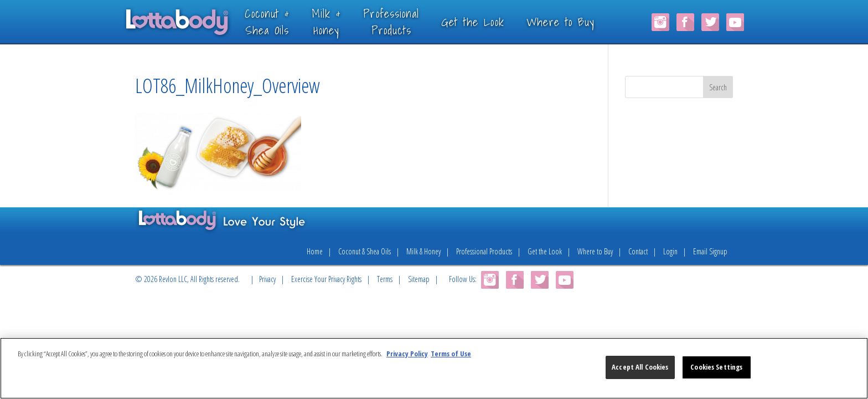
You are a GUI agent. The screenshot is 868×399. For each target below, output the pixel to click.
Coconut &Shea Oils (283, 21)
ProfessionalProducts (407, 21)
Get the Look (488, 22)
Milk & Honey (423, 251)
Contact (638, 251)
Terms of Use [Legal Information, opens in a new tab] (451, 354)
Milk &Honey (342, 21)
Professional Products (484, 251)
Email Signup (710, 251)
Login (670, 251)
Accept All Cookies (640, 367)
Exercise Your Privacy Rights (326, 279)
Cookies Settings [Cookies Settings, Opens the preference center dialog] (716, 367)
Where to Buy (576, 22)
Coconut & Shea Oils (365, 251)
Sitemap (419, 279)
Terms (385, 279)
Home (315, 251)
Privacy (267, 279)
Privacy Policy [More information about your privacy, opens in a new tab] (407, 354)
